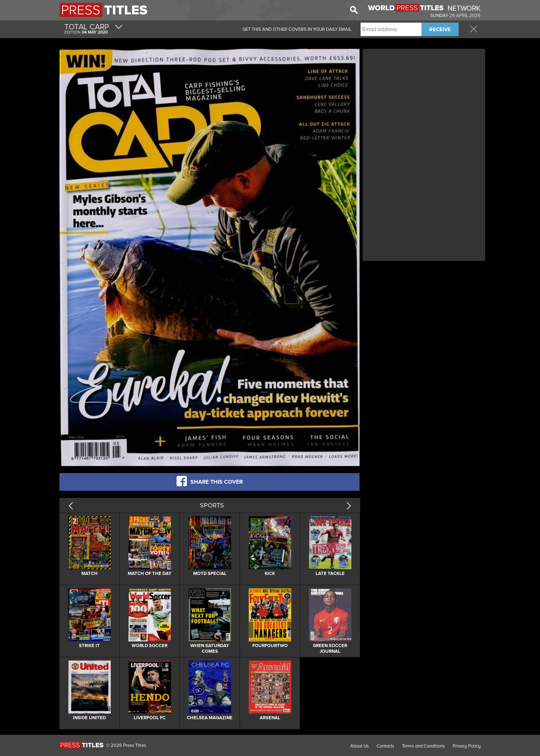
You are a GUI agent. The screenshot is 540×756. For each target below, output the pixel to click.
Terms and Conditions (423, 746)
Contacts (385, 746)
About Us (360, 746)
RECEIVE (440, 29)
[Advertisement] (424, 100)
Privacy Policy (467, 746)
